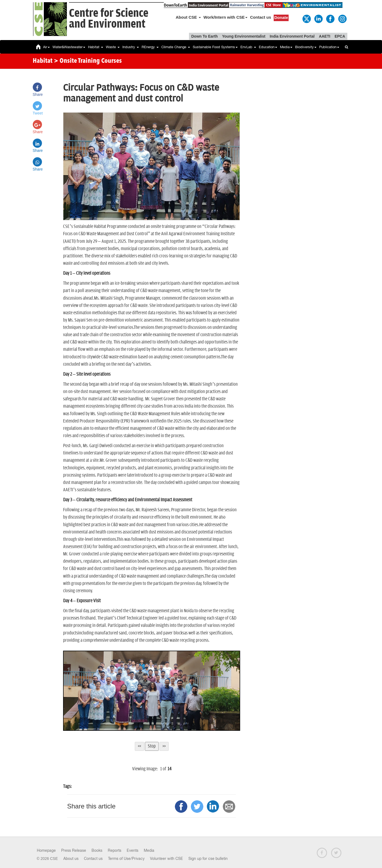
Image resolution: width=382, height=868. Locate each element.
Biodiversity (306, 47)
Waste (113, 47)
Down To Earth (204, 36)
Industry (131, 47)
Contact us (261, 17)
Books (97, 850)
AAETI (325, 36)
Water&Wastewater (69, 47)
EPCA (340, 36)
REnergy (150, 47)
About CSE (188, 17)
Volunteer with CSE (166, 859)
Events (133, 850)
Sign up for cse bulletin (208, 859)
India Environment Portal (292, 36)
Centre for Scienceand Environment (109, 19)
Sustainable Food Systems (215, 47)
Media (286, 47)
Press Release (74, 850)
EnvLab (248, 47)
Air (46, 47)
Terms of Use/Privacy (126, 859)
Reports (115, 850)
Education (268, 47)
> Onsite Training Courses (88, 61)
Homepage (46, 850)
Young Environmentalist (244, 36)
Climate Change (176, 47)
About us (71, 859)
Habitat (96, 47)
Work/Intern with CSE (226, 17)
